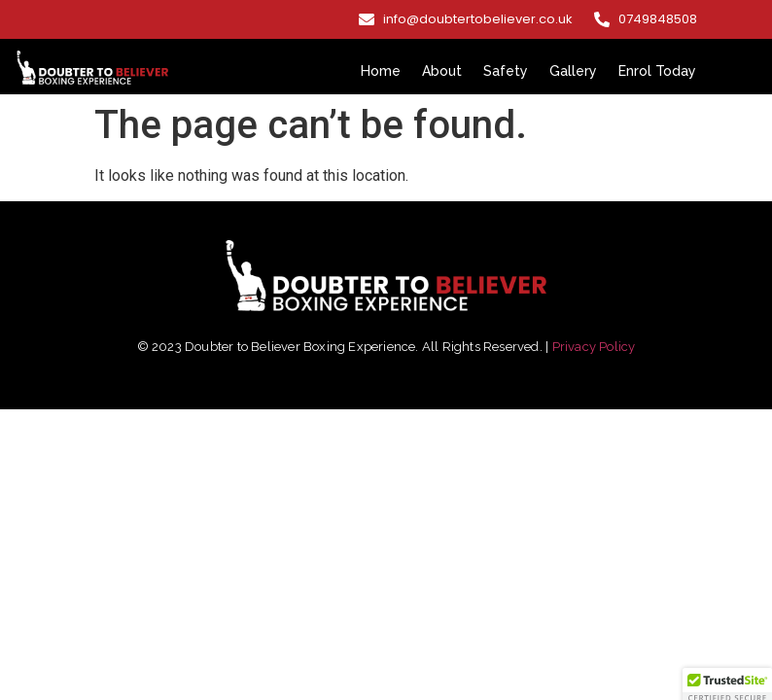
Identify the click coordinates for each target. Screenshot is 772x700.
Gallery (573, 71)
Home (381, 71)
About (442, 71)
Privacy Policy (594, 347)
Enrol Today (657, 71)
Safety (506, 71)
